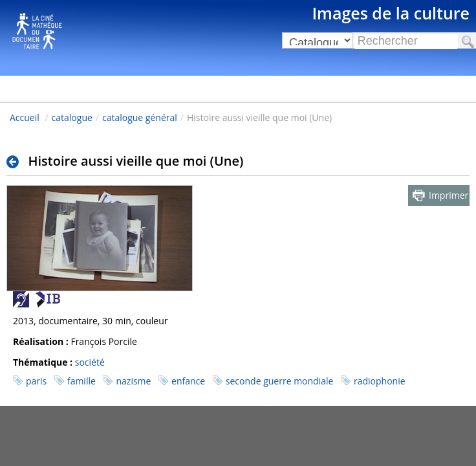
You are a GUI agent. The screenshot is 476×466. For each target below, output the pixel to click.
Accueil (25, 117)
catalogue (72, 117)
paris (36, 381)
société (90, 362)
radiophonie (380, 381)
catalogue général (140, 117)
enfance (188, 381)
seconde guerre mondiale (280, 381)
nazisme (133, 381)
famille (81, 381)
